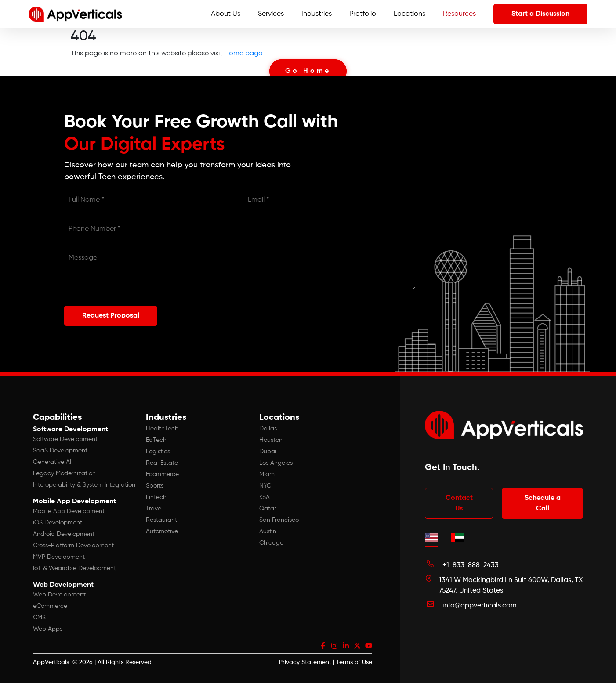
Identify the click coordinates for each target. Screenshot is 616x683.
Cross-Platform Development (73, 546)
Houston (271, 440)
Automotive (162, 531)
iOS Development (58, 523)
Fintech (156, 497)
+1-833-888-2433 (471, 565)
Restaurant (161, 520)
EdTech (156, 440)
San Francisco (279, 520)
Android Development (64, 534)
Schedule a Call (543, 503)
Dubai (268, 452)
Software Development (65, 439)
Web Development (59, 595)
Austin (268, 531)
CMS (39, 618)
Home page (243, 54)
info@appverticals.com (480, 606)
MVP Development (59, 557)
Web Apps (48, 629)
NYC (265, 486)
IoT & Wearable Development (74, 568)
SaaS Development (60, 451)
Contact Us (459, 503)
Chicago (271, 543)
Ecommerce (162, 474)
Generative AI (52, 462)
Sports (155, 486)
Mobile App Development (69, 511)
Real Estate (162, 463)
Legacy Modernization (64, 473)
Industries (317, 14)
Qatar (268, 509)
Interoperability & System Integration (84, 485)
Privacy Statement (305, 662)
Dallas (268, 429)
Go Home (308, 71)
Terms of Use (354, 662)
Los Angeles (276, 463)
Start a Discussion (540, 14)
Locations (409, 14)
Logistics (158, 452)
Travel (154, 509)
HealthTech (162, 429)
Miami (268, 474)
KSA (265, 497)
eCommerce (50, 606)
